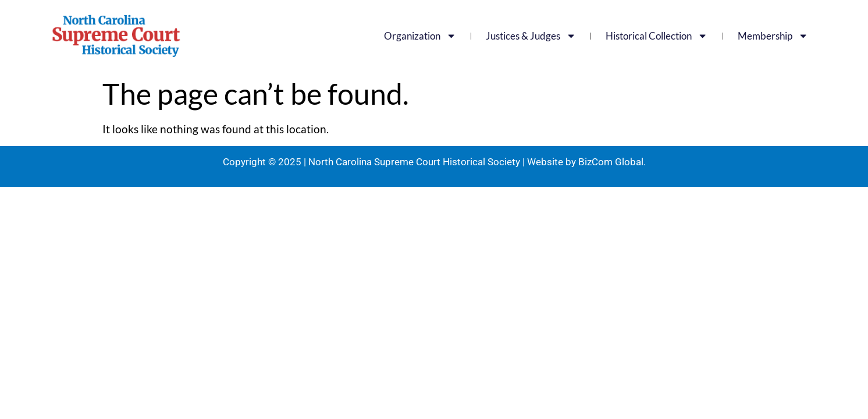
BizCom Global (611, 162)
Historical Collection (657, 36)
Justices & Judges (531, 36)
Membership (773, 36)
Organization (420, 36)
